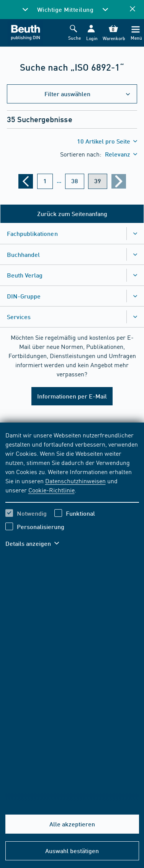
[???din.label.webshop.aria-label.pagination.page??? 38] (75, 181)
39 (98, 181)
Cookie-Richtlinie (52, 490)
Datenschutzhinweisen (75, 481)
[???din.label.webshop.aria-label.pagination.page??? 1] (45, 181)
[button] (91, 33)
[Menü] (136, 33)
